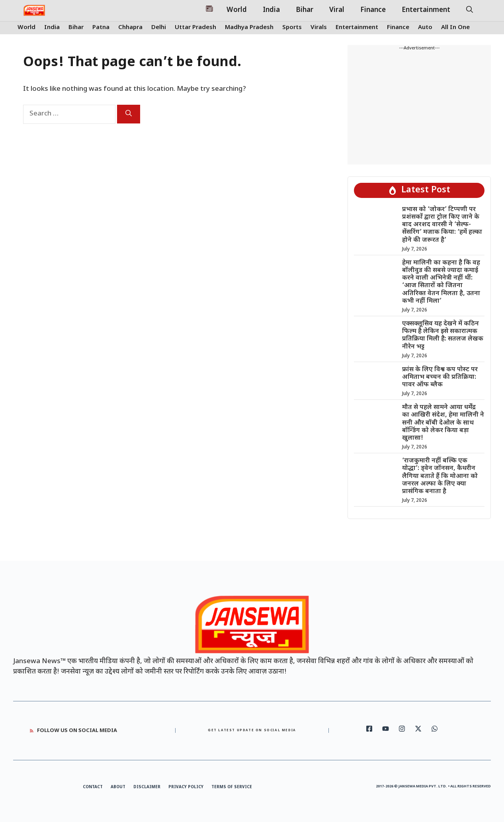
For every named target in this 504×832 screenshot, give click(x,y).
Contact (93, 787)
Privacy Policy (186, 787)
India (271, 10)
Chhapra (130, 28)
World (237, 10)
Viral (337, 10)
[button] (470, 10)
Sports (292, 28)
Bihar (305, 10)
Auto (425, 28)
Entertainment (426, 10)
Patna (101, 28)
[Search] (129, 114)
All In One (455, 28)
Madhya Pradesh (249, 28)
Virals (319, 28)
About (118, 787)
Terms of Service (232, 787)
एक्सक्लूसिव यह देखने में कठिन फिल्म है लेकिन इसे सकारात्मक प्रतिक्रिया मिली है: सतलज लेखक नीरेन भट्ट (443, 336)
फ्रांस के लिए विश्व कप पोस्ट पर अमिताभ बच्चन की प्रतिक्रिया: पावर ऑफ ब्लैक (440, 377)
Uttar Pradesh (195, 28)
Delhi (159, 28)
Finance (373, 10)
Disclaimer (147, 787)
